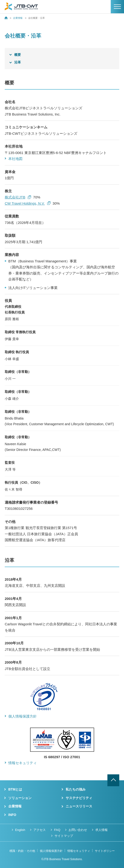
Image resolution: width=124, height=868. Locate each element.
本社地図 (15, 159)
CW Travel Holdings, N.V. (28, 203)
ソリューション (20, 798)
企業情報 (18, 18)
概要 (18, 55)
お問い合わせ (78, 830)
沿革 (18, 62)
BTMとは (15, 789)
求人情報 (101, 830)
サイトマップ (64, 836)
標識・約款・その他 (22, 851)
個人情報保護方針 (23, 716)
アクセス (40, 830)
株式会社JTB (18, 197)
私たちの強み (76, 789)
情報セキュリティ (23, 763)
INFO (12, 815)
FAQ (57, 830)
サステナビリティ (79, 798)
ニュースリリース (79, 806)
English (20, 830)
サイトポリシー (105, 851)
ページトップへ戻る (113, 780)
